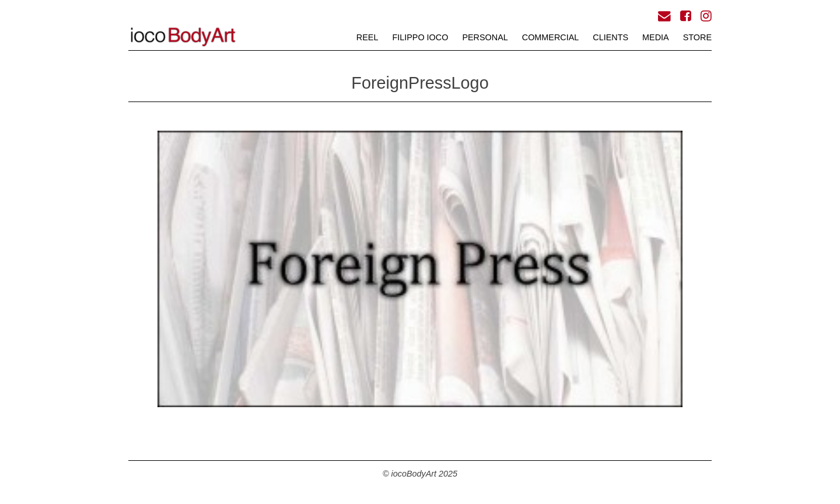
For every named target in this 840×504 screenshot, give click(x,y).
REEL (367, 37)
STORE (697, 37)
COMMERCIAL (551, 37)
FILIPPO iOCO (420, 37)
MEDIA (656, 37)
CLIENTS (610, 37)
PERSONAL (485, 37)
